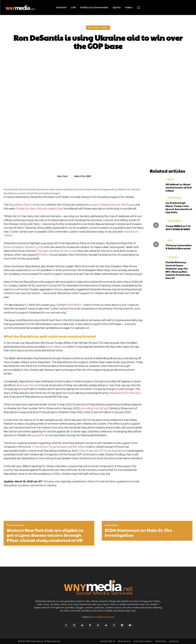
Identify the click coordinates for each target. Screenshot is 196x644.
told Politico (74, 305)
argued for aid (40, 435)
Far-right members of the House (57, 251)
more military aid (56, 347)
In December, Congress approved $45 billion (59, 447)
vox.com (62, 176)
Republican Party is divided (25, 205)
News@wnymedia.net (104, 617)
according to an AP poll (95, 408)
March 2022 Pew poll (127, 393)
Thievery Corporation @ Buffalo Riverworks (179, 247)
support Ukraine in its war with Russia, (112, 205)
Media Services (124, 641)
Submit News (161, 641)
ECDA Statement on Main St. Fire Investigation (139, 533)
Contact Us (174, 641)
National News (98, 28)
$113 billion (42, 255)
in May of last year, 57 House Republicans (102, 451)
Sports (170, 179)
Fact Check (173, 257)
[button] (138, 8)
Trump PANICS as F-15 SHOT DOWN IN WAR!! (178, 228)
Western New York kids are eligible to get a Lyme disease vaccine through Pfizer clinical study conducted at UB (45, 535)
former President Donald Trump (23, 247)
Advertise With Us (108, 641)
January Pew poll (29, 385)
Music (170, 240)
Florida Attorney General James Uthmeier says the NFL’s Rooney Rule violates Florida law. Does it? (178, 270)
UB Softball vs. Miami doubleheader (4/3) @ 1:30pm (179, 187)
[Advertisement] (171, 122)
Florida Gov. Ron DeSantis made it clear (40, 209)
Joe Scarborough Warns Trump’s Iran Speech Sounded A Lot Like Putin (179, 207)
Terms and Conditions (143, 641)
